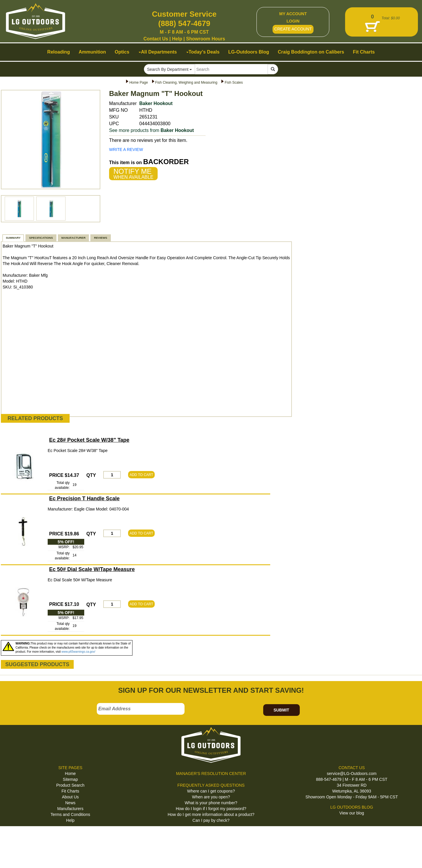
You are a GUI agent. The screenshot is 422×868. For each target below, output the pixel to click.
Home (70, 774)
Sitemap (70, 779)
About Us (70, 797)
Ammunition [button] (92, 52)
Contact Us (156, 39)
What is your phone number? (211, 803)
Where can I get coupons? (211, 791)
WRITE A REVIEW (126, 149)
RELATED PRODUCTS (35, 418)
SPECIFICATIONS (41, 238)
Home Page (138, 82)
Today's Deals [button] (203, 52)
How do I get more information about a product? (211, 814)
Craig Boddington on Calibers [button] (311, 52)
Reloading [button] (59, 52)
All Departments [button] (158, 52)
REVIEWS (100, 238)
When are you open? (211, 797)
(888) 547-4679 (184, 23)
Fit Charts (70, 791)
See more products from (151, 130)
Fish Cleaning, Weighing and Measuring (186, 82)
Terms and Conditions (70, 814)
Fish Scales (234, 82)
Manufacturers (70, 809)
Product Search (70, 785)
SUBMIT (281, 710)
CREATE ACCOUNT (293, 29)
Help (177, 39)
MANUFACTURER (74, 238)
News (70, 803)
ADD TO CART (141, 475)
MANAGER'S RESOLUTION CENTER (211, 774)
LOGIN (293, 21)
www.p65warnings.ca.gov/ (78, 652)
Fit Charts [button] (364, 52)
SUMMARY (13, 238)
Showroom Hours (205, 39)
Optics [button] (122, 52)
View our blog (352, 813)
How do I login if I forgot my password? (211, 809)
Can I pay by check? (211, 820)
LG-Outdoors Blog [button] (249, 52)
